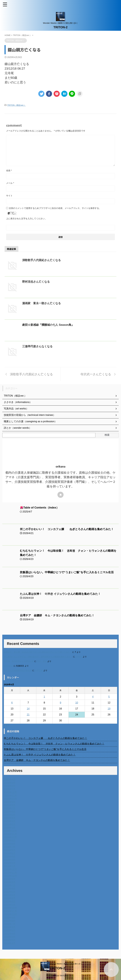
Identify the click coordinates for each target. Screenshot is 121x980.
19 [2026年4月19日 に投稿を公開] (109, 709)
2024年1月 (10, 866)
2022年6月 (10, 927)
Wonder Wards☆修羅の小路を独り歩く (66, 964)
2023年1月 (10, 905)
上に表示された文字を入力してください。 (26, 219)
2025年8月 (10, 805)
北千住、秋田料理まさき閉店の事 (19, 661)
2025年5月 (10, 815)
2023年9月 (10, 879)
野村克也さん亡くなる (36, 282)
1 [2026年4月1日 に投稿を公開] (44, 697)
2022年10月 (10, 914)
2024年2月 (10, 863)
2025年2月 (10, 824)
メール (10, 183)
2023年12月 (10, 869)
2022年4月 (10, 934)
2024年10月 (10, 837)
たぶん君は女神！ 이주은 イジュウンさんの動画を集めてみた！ (60, 594)
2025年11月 (10, 795)
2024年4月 (10, 857)
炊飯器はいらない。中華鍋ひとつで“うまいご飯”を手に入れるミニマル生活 (67, 572)
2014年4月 (10, 943)
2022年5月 (10, 930)
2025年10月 (10, 799)
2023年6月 (10, 889)
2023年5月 (10, 892)
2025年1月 (10, 828)
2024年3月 (10, 860)
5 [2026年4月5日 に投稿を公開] (109, 697)
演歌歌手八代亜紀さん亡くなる (42, 260)
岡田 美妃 (42, 661)
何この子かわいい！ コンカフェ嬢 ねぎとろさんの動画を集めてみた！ (67, 529)
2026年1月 (10, 789)
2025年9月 (10, 802)
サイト (9, 196)
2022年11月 (10, 911)
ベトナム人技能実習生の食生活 (18, 670)
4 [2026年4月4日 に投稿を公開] (93, 697)
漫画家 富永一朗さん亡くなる (42, 303)
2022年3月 (10, 937)
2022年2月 (10, 940)
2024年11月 (10, 834)
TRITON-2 (61, 27)
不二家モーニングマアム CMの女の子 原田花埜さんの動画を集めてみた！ (38, 657)
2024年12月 (10, 831)
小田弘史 (39, 670)
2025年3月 (10, 821)
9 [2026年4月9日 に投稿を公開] (61, 703)
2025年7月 (10, 808)
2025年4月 (10, 818)
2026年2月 (10, 786)
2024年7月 (10, 847)
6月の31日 (8, 666)
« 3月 (7, 725)
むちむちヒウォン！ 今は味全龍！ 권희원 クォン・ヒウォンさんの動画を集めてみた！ (54, 744)
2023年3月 (10, 898)
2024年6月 (10, 850)
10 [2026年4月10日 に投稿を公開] (77, 703)
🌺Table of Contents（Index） (40, 508)
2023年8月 (10, 882)
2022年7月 (10, 924)
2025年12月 (10, 792)
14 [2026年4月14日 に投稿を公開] (28, 709)
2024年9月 (10, 840)
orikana (79, 657)
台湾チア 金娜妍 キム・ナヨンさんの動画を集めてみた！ (57, 615)
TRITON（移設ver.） (16, 105)
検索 (107, 435)
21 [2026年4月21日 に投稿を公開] (28, 715)
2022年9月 (10, 918)
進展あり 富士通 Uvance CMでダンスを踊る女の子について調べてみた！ (38, 652)
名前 (9, 171)
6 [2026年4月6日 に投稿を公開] (12, 703)
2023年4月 (10, 895)
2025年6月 (10, 812)
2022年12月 (10, 908)
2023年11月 (10, 873)
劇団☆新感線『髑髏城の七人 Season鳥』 (48, 325)
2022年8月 (10, 921)
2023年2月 (10, 901)
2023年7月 (10, 885)
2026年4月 (10, 779)
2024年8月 (10, 844)
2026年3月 (10, 783)
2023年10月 (10, 876)
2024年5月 (10, 853)
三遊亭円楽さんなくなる (37, 346)
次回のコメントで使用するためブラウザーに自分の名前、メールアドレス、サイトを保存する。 (55, 208)
